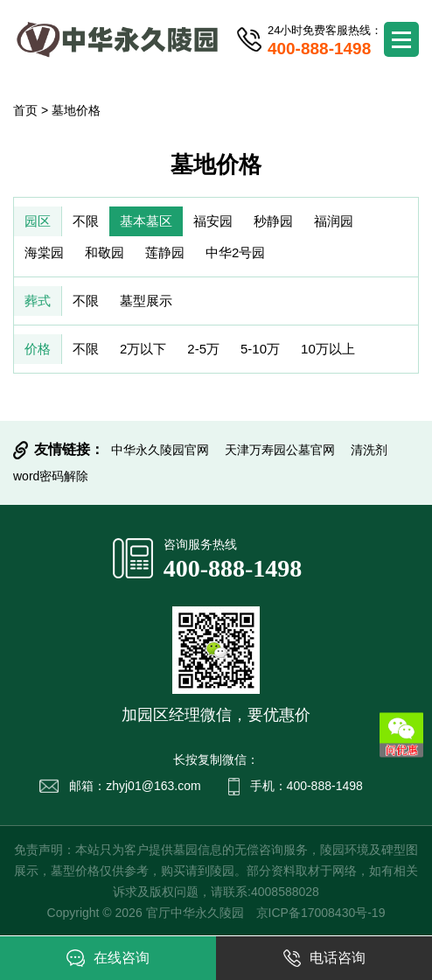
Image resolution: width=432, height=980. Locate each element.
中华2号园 (235, 252)
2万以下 (143, 349)
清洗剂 (369, 450)
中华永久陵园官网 (160, 450)
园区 (38, 221)
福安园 (213, 221)
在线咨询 (108, 958)
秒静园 (273, 221)
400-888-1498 (233, 568)
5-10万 (260, 349)
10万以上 (328, 349)
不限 (86, 221)
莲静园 (165, 252)
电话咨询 (324, 958)
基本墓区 (146, 221)
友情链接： (69, 449)
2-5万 (203, 349)
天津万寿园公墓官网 (280, 450)
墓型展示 (146, 301)
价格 (38, 349)
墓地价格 (76, 110)
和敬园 (105, 252)
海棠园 (44, 252)
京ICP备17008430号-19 (321, 913)
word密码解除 (51, 476)
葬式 (38, 301)
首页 (25, 110)
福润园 (334, 221)
